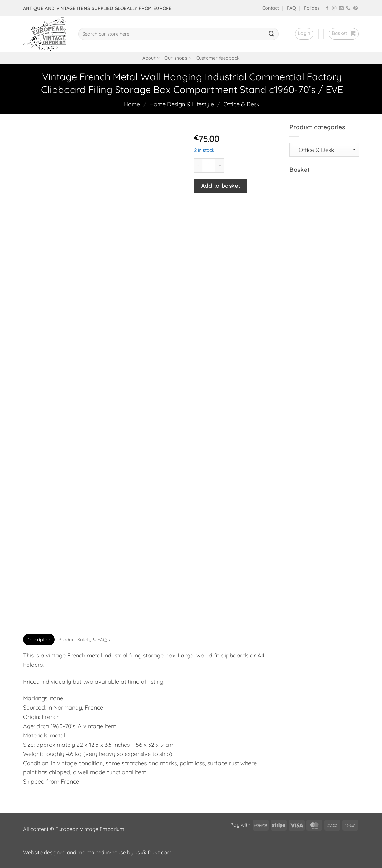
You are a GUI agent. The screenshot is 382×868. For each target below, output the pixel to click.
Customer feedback (218, 58)
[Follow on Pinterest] (355, 8)
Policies (312, 8)
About (151, 58)
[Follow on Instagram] (334, 8)
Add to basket (221, 186)
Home (132, 104)
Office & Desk (242, 104)
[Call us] (348, 8)
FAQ (291, 8)
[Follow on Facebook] (327, 8)
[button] (304, 34)
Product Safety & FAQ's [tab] (84, 640)
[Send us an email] (341, 8)
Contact (271, 8)
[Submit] (272, 34)
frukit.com (160, 852)
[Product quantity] (209, 166)
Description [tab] (39, 640)
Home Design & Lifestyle (182, 104)
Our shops (178, 58)
